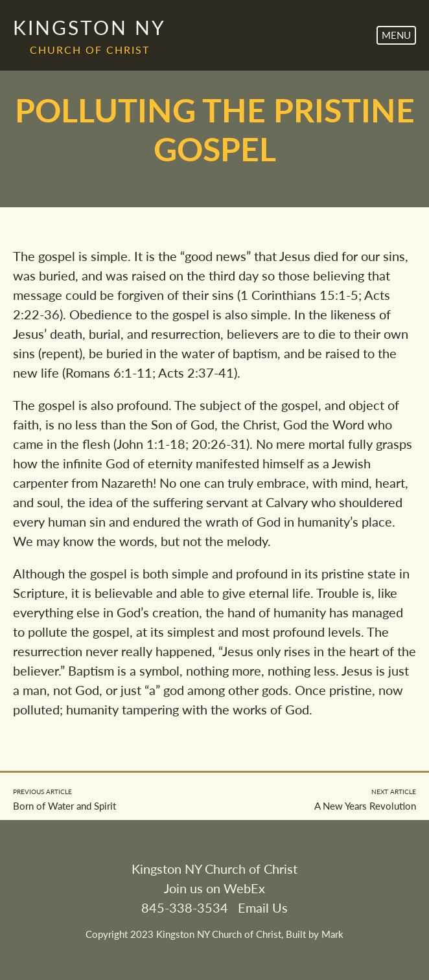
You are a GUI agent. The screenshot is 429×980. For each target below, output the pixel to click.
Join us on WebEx (214, 888)
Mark (332, 934)
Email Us (263, 907)
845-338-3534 (185, 907)
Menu (396, 35)
